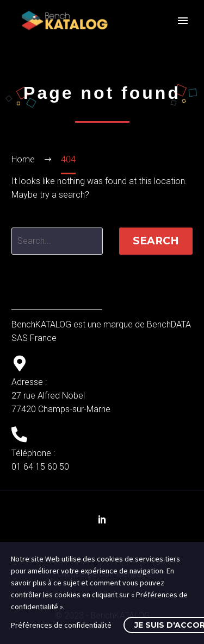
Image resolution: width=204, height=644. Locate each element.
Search (156, 241)
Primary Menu (183, 21)
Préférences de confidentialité (61, 625)
